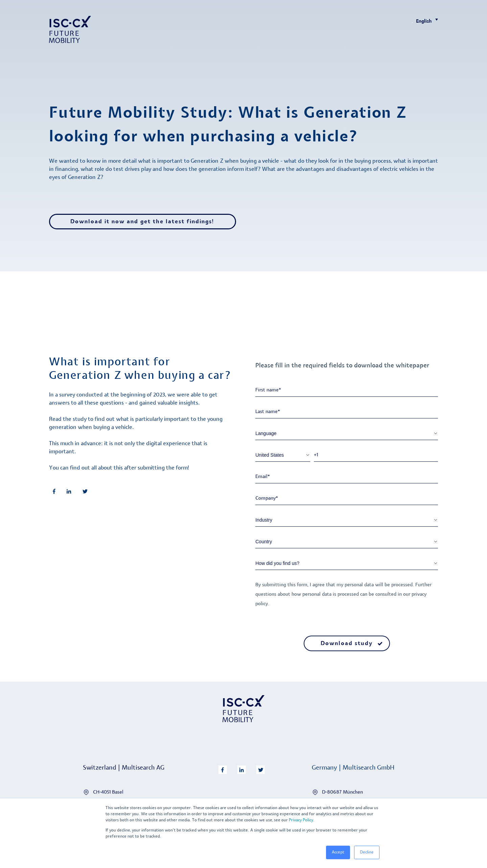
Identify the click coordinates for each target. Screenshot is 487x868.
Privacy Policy (301, 820)
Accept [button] (338, 852)
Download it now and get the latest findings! (143, 222)
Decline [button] (367, 852)
